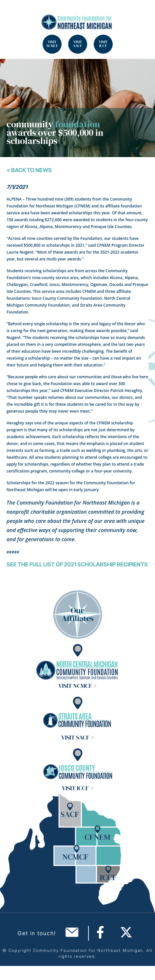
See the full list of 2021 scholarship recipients (77, 564)
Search (13, 13)
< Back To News (29, 170)
